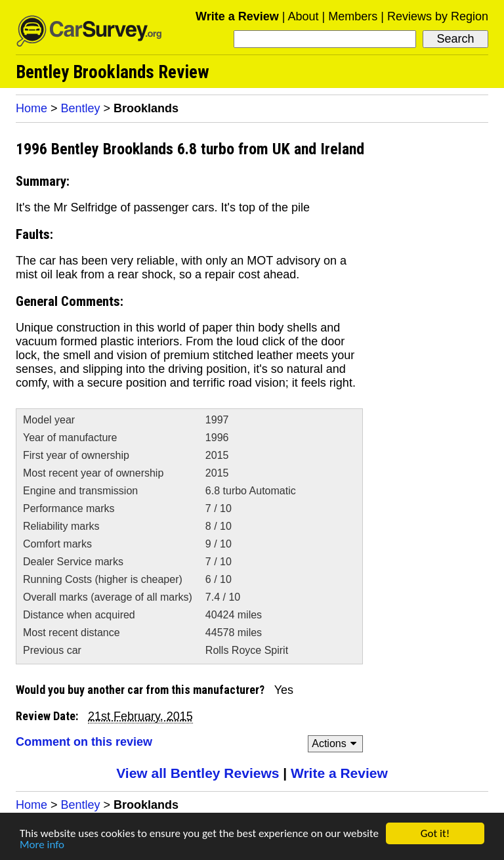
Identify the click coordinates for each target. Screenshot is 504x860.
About (303, 16)
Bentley (81, 108)
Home (31, 108)
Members (353, 16)
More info (42, 845)
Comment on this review (84, 742)
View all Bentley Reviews (198, 773)
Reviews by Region (438, 16)
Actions (336, 743)
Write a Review (237, 16)
